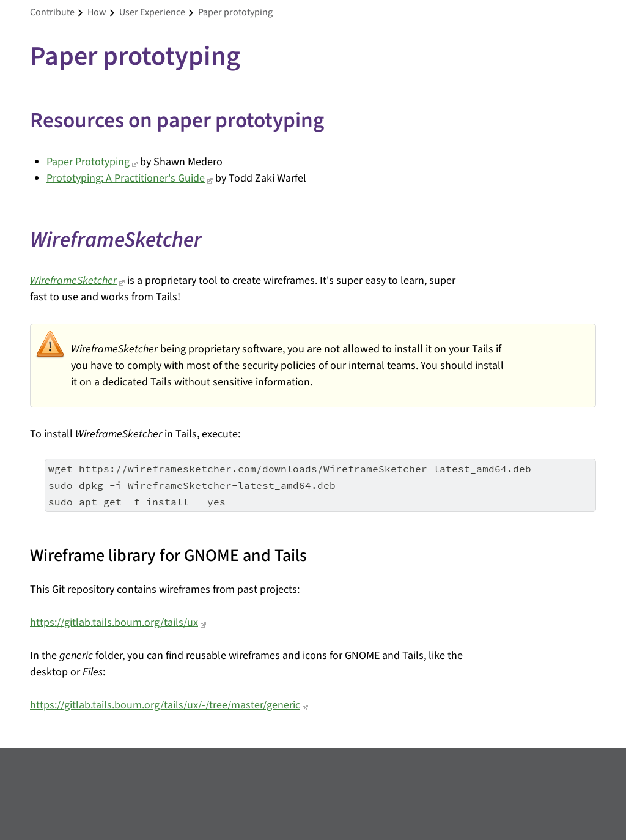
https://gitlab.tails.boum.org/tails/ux (114, 623)
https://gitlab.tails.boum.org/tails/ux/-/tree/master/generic (165, 705)
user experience (152, 12)
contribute (52, 12)
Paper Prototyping (88, 162)
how (97, 12)
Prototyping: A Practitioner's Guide (126, 178)
